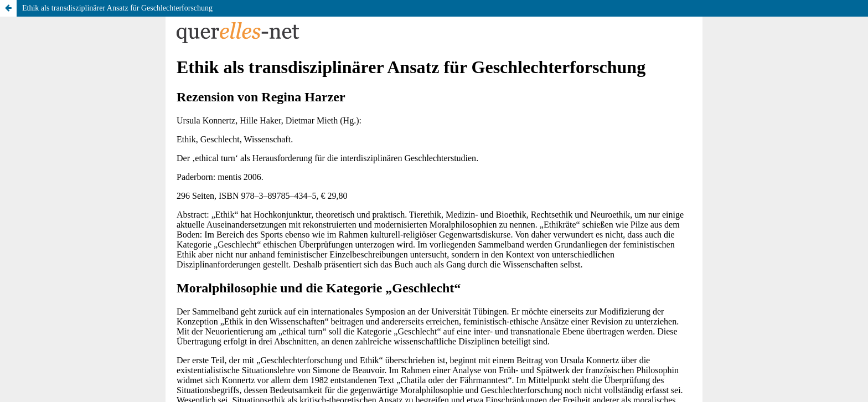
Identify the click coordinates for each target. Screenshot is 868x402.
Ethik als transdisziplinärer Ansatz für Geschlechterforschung (117, 8)
